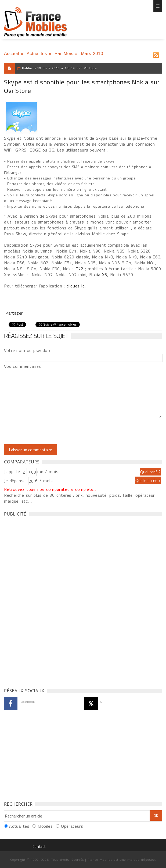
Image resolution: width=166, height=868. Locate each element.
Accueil (12, 54)
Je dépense (16, 481)
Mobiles (45, 826)
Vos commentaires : (24, 366)
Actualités (37, 54)
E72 (79, 269)
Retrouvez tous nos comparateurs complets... (50, 489)
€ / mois (44, 481)
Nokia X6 (98, 275)
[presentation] (49, 431)
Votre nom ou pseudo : (27, 350)
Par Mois (64, 54)
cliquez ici (76, 286)
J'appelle (12, 471)
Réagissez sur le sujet (36, 336)
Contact (39, 846)
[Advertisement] (44, 601)
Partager (14, 313)
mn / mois (48, 471)
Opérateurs (72, 826)
